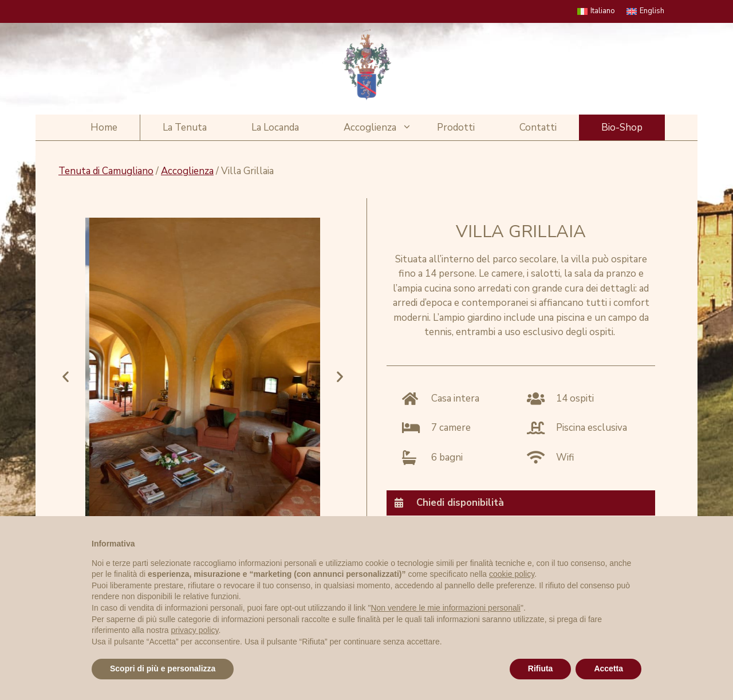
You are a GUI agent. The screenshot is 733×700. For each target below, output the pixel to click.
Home (104, 127)
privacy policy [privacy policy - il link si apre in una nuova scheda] (195, 630)
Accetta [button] (608, 668)
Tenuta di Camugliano (106, 171)
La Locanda (275, 127)
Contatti (538, 127)
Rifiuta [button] (541, 668)
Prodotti (456, 127)
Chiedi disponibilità (460, 503)
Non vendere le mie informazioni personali (445, 608)
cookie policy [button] (512, 574)
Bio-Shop (622, 127)
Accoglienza (379, 127)
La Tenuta (185, 127)
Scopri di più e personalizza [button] (163, 668)
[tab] (521, 503)
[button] (66, 376)
